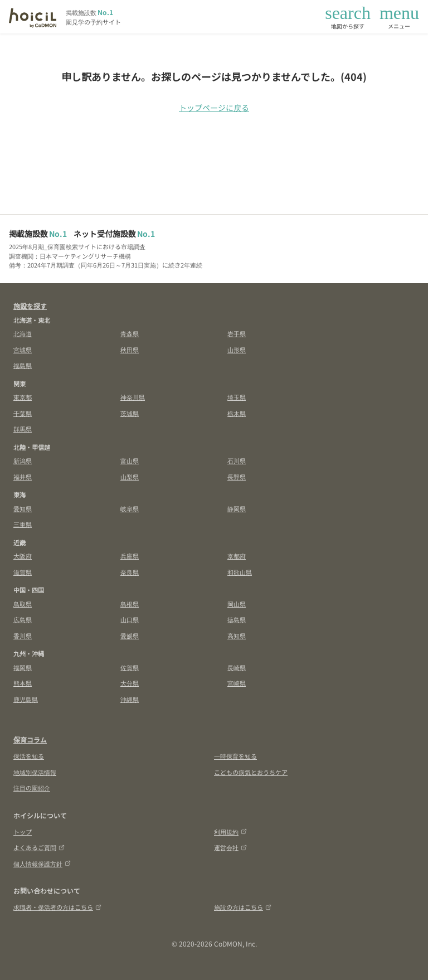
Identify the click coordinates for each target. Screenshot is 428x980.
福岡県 (23, 667)
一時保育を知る (235, 756)
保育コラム (30, 739)
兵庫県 (130, 556)
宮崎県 (237, 683)
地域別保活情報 (35, 772)
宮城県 (23, 350)
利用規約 (230, 832)
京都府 (237, 556)
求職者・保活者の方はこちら (57, 907)
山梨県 (130, 477)
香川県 (23, 635)
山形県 (237, 350)
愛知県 (23, 508)
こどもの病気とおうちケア (251, 772)
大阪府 (23, 556)
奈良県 (130, 572)
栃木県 (237, 413)
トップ (23, 832)
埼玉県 (237, 397)
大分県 (130, 683)
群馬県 (23, 429)
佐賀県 (130, 667)
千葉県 (23, 413)
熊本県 (23, 683)
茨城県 (130, 413)
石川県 (237, 460)
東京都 (23, 397)
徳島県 (237, 619)
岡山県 (237, 604)
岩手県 (237, 333)
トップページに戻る (214, 108)
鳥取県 (23, 604)
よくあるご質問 (39, 847)
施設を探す (30, 306)
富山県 (130, 460)
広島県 (23, 619)
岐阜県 (130, 508)
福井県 (23, 477)
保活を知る (29, 756)
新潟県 (23, 460)
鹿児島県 (26, 699)
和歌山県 (240, 572)
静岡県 (237, 508)
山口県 (130, 619)
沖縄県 (130, 699)
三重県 (23, 524)
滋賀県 (23, 572)
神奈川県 (133, 397)
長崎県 (237, 667)
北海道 (23, 333)
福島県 (23, 365)
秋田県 (130, 350)
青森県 (130, 333)
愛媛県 (130, 635)
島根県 (130, 604)
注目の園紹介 (32, 788)
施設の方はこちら (243, 907)
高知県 (237, 635)
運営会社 (230, 847)
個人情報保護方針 (42, 863)
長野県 (237, 477)
